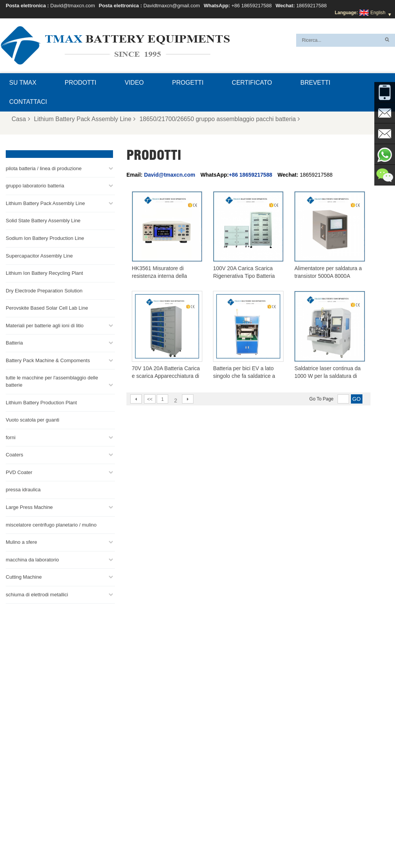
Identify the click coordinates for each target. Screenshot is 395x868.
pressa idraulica (23, 489)
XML (184, 844)
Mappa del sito (154, 844)
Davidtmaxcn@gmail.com (172, 6)
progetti (188, 83)
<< (150, 399)
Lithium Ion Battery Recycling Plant (44, 272)
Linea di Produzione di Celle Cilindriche (230, 798)
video (134, 83)
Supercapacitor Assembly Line (39, 255)
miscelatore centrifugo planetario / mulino (51, 524)
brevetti (315, 83)
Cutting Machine (24, 576)
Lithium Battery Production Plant (41, 402)
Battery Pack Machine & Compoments (48, 360)
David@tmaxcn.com (73, 6)
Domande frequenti (249, 844)
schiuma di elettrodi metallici (37, 594)
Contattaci (28, 102)
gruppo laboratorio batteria (35, 185)
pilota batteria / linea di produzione (44, 168)
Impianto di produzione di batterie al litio (230, 825)
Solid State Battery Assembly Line (43, 220)
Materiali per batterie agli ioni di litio (45, 325)
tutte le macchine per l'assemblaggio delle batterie (52, 381)
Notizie (122, 844)
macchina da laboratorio (32, 559)
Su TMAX (23, 83)
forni (11, 437)
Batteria (14, 342)
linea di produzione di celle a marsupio (229, 752)
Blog (316, 844)
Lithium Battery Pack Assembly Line (85, 119)
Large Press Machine (29, 506)
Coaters (15, 454)
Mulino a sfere (21, 541)
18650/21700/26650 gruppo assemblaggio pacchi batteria (220, 119)
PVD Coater (19, 472)
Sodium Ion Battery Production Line (45, 237)
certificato (252, 83)
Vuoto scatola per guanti (33, 419)
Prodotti (81, 83)
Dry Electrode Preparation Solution (44, 290)
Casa (21, 119)
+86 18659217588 (252, 6)
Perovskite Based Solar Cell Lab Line (47, 307)
